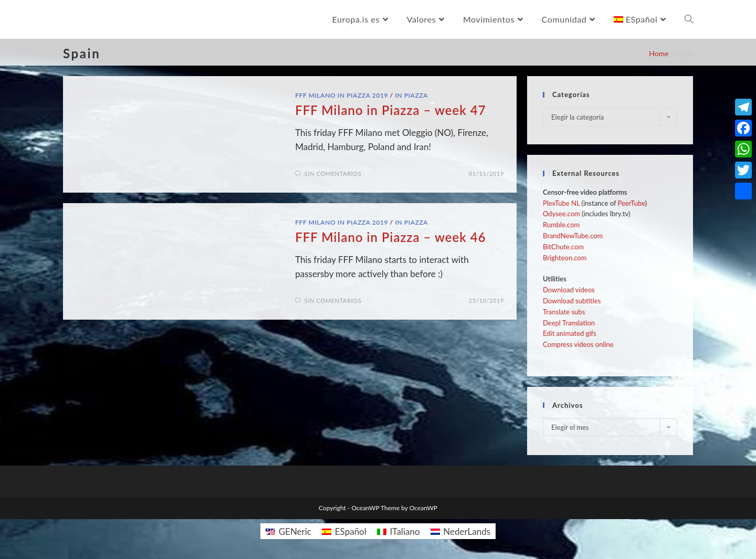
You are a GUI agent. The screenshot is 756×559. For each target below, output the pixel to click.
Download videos (569, 290)
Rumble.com (561, 225)
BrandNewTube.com (573, 236)
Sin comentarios (333, 173)
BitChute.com (563, 247)
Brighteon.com (565, 258)
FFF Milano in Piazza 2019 (342, 95)
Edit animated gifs (570, 333)
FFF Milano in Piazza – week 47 (390, 110)
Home (659, 53)
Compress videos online (578, 344)
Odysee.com (561, 214)
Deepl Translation (569, 323)
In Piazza (411, 95)
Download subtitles (572, 301)
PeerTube (632, 203)
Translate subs (564, 312)
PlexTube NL (561, 203)
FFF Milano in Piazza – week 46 (390, 237)
